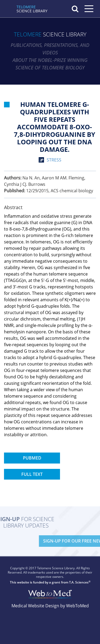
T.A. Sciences (79, 582)
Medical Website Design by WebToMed (50, 606)
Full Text (32, 474)
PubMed (32, 458)
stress (54, 160)
